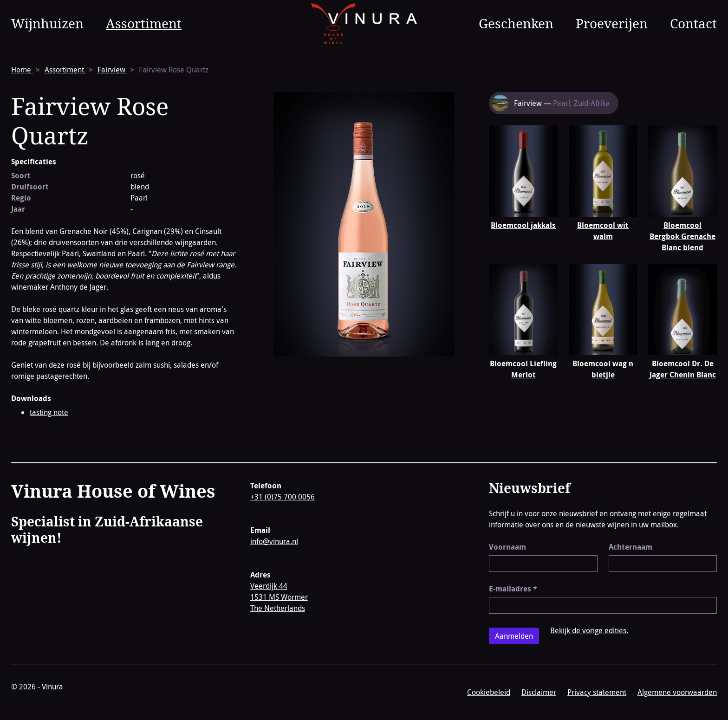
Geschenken (516, 23)
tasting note (49, 412)
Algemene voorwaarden (677, 692)
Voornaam (507, 547)
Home (22, 70)
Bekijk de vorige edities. (589, 630)
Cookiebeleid (489, 692)
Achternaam (630, 547)
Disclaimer (539, 692)
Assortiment (144, 23)
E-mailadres (513, 589)
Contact (693, 23)
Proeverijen (612, 23)
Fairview (112, 70)
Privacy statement (597, 692)
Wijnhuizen (47, 23)
